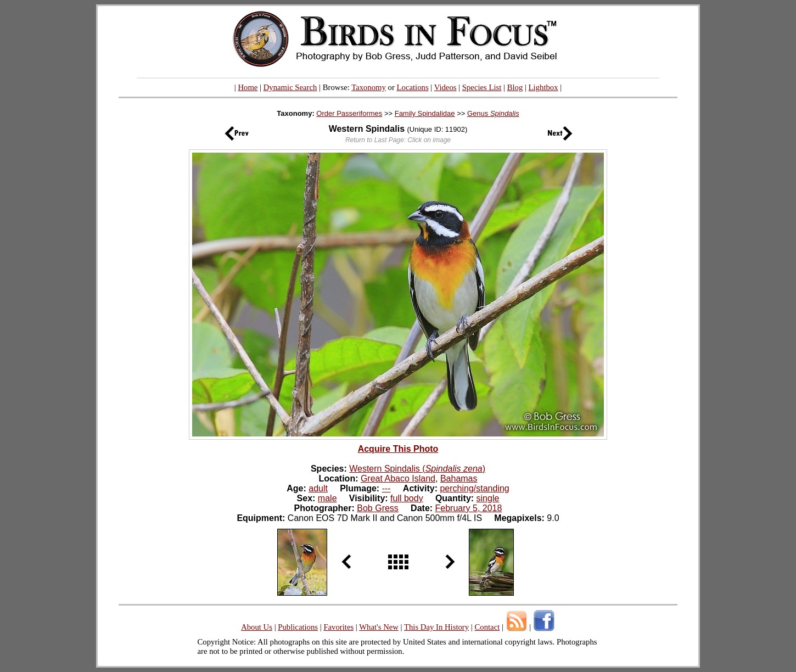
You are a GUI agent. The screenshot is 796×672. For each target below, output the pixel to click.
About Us (257, 627)
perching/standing (474, 488)
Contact (487, 627)
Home (248, 87)
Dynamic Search (290, 87)
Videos (445, 87)
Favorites (338, 627)
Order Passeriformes (349, 113)
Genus (493, 113)
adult (318, 488)
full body (407, 498)
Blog (515, 87)
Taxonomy (369, 87)
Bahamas (459, 478)
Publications (298, 627)
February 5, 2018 (469, 508)
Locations (413, 87)
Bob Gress (378, 508)
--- (386, 488)
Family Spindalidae (425, 113)
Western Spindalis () (417, 469)
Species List (482, 87)
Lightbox (543, 87)
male (327, 498)
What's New (379, 627)
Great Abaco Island (398, 478)
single (488, 498)
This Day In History (436, 627)
